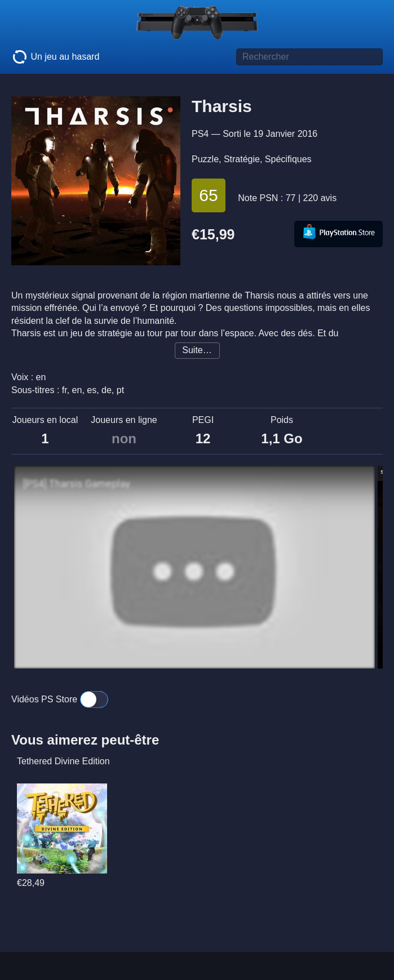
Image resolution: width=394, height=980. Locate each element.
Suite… (197, 350)
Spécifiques (288, 159)
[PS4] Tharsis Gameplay (77, 484)
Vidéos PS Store (60, 699)
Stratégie (242, 159)
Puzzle (205, 159)
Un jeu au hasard (55, 57)
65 (208, 195)
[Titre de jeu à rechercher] (309, 57)
